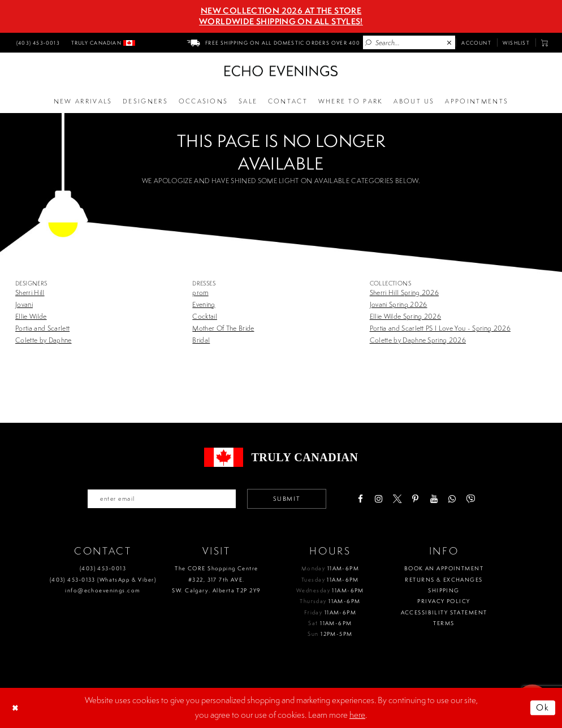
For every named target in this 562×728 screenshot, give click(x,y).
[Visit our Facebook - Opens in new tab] (360, 499)
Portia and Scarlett (42, 328)
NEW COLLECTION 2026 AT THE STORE (281, 11)
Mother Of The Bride (223, 328)
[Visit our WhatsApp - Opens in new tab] (452, 499)
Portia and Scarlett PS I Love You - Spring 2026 (440, 328)
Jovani (24, 304)
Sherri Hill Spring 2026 (404, 292)
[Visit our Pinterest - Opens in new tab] (415, 499)
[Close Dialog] (16, 708)
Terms (444, 623)
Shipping (444, 590)
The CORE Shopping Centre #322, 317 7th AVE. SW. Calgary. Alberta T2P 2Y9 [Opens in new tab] (216, 579)
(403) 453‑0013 (103, 568)
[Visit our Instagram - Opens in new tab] (379, 499)
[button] (545, 43)
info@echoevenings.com (103, 590)
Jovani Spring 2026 (399, 304)
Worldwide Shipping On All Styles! (281, 21)
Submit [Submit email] (287, 499)
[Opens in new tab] (351, 102)
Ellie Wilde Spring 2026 (405, 316)
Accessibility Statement (444, 612)
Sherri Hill (30, 292)
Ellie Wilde (31, 316)
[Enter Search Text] (409, 42)
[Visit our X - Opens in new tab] (397, 499)
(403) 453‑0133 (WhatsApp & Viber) (103, 580)
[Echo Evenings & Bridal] (281, 71)
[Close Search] (449, 43)
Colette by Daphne (44, 340)
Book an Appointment (444, 568)
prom (200, 292)
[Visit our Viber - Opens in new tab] (470, 499)
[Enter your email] (162, 499)
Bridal (201, 340)
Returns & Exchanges (444, 580)
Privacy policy (444, 601)
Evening (204, 304)
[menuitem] (37, 42)
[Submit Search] (369, 43)
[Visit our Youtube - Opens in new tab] (434, 499)
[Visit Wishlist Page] (516, 42)
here (357, 715)
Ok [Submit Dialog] (543, 707)
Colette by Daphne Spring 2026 (418, 340)
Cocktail (205, 316)
